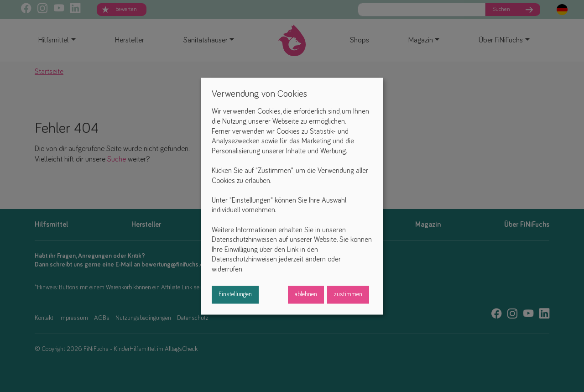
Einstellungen (235, 294)
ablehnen (306, 294)
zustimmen (348, 294)
